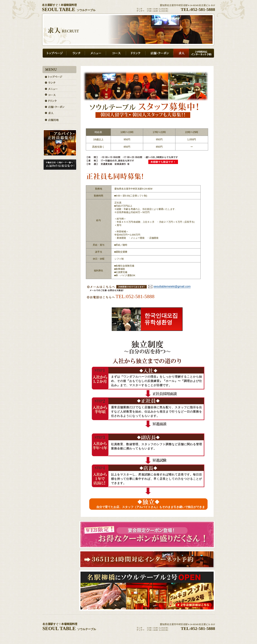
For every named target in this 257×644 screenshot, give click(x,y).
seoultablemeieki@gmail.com (172, 286)
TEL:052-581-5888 (198, 9)
